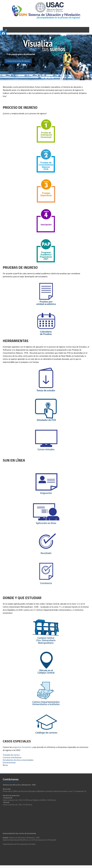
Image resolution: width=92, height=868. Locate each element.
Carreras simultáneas (12, 757)
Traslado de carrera (11, 755)
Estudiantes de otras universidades (18, 760)
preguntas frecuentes (22, 747)
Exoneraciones (9, 762)
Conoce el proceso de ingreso (18, 61)
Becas (5, 765)
